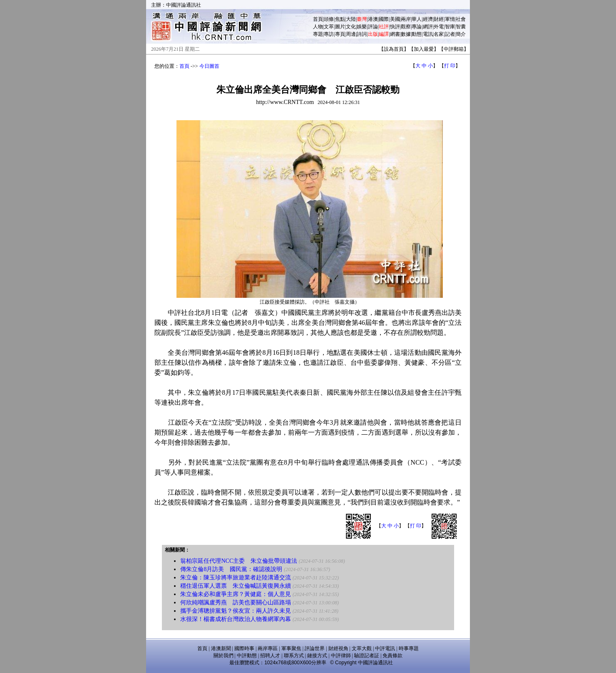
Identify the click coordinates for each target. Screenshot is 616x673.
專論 (417, 27)
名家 (439, 34)
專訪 (329, 34)
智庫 (450, 27)
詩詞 (362, 34)
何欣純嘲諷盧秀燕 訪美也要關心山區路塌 (236, 602)
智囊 (461, 27)
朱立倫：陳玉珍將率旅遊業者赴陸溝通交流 (236, 578)
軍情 (450, 19)
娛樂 (362, 27)
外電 (439, 27)
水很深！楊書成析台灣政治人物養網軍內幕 (236, 619)
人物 (318, 27)
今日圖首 (209, 66)
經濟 (428, 19)
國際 (384, 19)
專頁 (340, 34)
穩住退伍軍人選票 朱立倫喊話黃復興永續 (236, 586)
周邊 (351, 34)
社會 (461, 19)
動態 (417, 34)
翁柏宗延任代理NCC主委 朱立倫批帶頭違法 (239, 561)
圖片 (340, 27)
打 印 (450, 66)
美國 (395, 19)
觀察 (406, 27)
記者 (450, 34)
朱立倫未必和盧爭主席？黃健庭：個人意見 (236, 594)
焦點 (340, 19)
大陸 (351, 19)
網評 (428, 27)
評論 (373, 27)
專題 (318, 34)
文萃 (329, 27)
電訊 (428, 34)
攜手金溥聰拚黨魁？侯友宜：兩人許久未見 (236, 611)
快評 (395, 27)
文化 (351, 27)
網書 (395, 34)
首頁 (318, 19)
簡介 (461, 34)
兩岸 (406, 19)
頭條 (329, 19)
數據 (406, 34)
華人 (417, 19)
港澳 (373, 19)
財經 (439, 19)
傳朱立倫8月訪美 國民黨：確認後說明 (231, 569)
